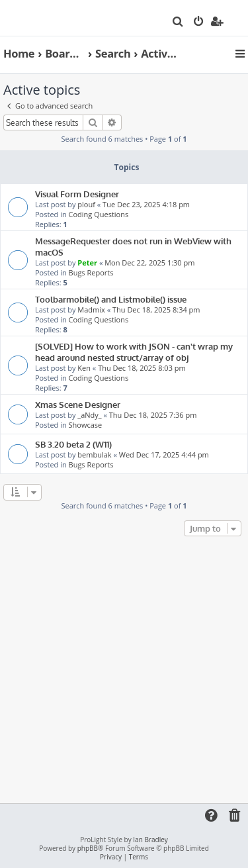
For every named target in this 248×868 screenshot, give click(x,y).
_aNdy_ (89, 415)
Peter (87, 263)
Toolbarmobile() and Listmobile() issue (111, 299)
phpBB (88, 848)
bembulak (94, 455)
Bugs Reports (91, 272)
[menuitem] (178, 23)
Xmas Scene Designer (78, 404)
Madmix (91, 310)
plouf (86, 204)
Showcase (86, 425)
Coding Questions (99, 214)
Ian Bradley (150, 840)
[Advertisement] (124, 670)
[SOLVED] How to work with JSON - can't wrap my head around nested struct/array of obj (134, 352)
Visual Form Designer (77, 194)
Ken (84, 368)
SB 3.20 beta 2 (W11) (73, 444)
